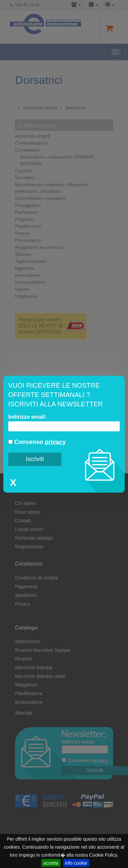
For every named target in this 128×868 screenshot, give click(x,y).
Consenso (37, 442)
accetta (51, 863)
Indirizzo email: (28, 417)
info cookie (76, 863)
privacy (55, 442)
